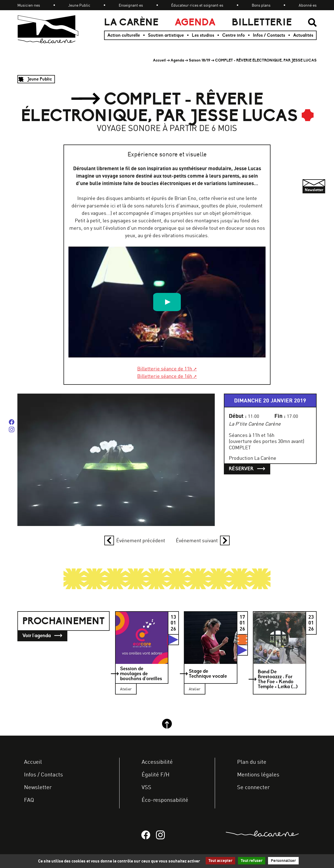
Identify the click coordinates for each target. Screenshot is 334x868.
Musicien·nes (29, 5)
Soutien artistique (166, 35)
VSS (146, 787)
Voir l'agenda (42, 636)
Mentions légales (258, 774)
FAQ (29, 800)
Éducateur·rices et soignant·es (197, 5)
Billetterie (262, 22)
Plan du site (252, 762)
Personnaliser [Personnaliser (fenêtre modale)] (283, 861)
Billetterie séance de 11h (165, 368)
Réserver (247, 469)
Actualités (303, 35)
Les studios (203, 35)
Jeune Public (79, 5)
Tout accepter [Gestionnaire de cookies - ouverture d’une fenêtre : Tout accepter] (220, 861)
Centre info (234, 35)
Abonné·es (308, 5)
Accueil (159, 60)
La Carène (131, 22)
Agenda (195, 22)
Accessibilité (157, 762)
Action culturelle (124, 35)
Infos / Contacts (269, 35)
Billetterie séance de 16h (165, 376)
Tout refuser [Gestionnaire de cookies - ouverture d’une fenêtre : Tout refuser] (252, 861)
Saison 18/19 (200, 60)
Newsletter (38, 787)
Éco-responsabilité (165, 800)
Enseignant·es (131, 5)
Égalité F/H (156, 774)
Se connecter (253, 787)
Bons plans (261, 5)
